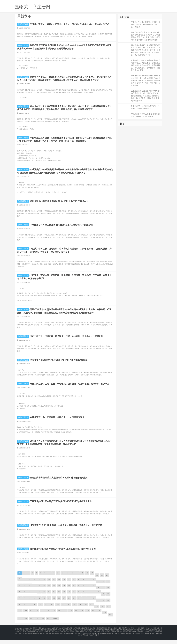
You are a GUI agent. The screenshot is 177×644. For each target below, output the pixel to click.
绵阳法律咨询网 (127, 634)
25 (39, 585)
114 (20, 616)
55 (93, 591)
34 (84, 585)
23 (30, 585)
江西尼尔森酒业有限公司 (40, 635)
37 (98, 587)
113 (108, 612)
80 (30, 604)
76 (103, 600)
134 (37, 624)
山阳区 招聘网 (53, 635)
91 (84, 604)
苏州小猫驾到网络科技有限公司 (29, 638)
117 (37, 616)
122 (65, 616)
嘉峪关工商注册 (23, 24)
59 (20, 597)
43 (34, 591)
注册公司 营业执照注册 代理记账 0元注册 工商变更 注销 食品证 (145, 107)
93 (93, 604)
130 (110, 620)
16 (87, 579)
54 (89, 591)
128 (99, 616)
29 (59, 585)
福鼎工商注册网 (95, 637)
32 (74, 585)
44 (39, 591)
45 (44, 591)
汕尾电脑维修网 (75, 638)
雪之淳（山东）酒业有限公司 (153, 634)
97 (20, 610)
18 (97, 581)
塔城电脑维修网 (105, 638)
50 (69, 591)
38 (103, 587)
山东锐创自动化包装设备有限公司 (111, 637)
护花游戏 (76, 634)
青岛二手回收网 (157, 638)
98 (25, 610)
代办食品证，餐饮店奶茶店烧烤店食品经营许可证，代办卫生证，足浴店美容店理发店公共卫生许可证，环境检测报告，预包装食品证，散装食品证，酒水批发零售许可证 (146, 65)
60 (25, 597)
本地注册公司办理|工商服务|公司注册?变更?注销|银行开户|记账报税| (146, 115)
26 (44, 585)
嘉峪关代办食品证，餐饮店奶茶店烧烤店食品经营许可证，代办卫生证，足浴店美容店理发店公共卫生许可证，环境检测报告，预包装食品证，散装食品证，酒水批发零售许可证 (146, 50)
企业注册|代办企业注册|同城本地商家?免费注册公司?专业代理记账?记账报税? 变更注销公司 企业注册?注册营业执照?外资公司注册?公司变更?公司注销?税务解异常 (146, 96)
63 (39, 597)
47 (54, 591)
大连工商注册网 (116, 634)
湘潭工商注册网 (105, 634)
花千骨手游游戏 (128, 637)
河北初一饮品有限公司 (62, 637)
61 (30, 597)
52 (79, 591)
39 (108, 587)
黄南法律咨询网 (117, 635)
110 (91, 610)
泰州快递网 (95, 638)
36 (93, 585)
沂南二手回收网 (94, 640)
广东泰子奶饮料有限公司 (30, 637)
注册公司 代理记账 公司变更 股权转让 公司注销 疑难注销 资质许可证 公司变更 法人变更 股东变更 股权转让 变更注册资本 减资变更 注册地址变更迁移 (146, 36)
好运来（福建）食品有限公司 (79, 637)
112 (102, 612)
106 (69, 610)
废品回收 (70, 634)
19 (102, 581)
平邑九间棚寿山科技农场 (23, 635)
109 (86, 610)
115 (26, 616)
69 (69, 597)
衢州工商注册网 (128, 635)
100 (35, 610)
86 (59, 604)
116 (31, 616)
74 (93, 597)
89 (74, 604)
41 (25, 591)
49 (64, 591)
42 (30, 591)
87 (64, 604)
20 (107, 581)
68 (64, 597)
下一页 (55, 624)
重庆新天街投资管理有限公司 (84, 635)
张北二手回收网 (83, 640)
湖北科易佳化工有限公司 (66, 635)
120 (54, 616)
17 (92, 579)
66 (54, 597)
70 (74, 597)
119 (48, 616)
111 (97, 612)
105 (63, 610)
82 (39, 604)
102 (46, 610)
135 (43, 624)
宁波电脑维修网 (86, 638)
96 (108, 606)
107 (74, 610)
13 (72, 579)
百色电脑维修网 (65, 638)
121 (59, 616)
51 (74, 591)
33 (79, 585)
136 (48, 624)
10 (58, 579)
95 (103, 606)
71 (79, 597)
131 (20, 624)
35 (89, 585)
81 (34, 604)
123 (71, 616)
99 (30, 610)
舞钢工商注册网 (95, 634)
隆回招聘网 (114, 638)
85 (54, 604)
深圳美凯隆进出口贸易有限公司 (144, 637)
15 (82, 579)
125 (82, 616)
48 (59, 591)
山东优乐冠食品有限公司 (46, 637)
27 (49, 585)
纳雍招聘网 (55, 638)
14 (77, 579)
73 (89, 597)
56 (98, 593)
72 (84, 597)
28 (54, 585)
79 (25, 604)
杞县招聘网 (122, 638)
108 (80, 610)
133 (31, 624)
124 (76, 616)
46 (49, 591)
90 (79, 604)
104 (57, 610)
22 (25, 585)
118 (42, 616)
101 (40, 610)
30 (64, 585)
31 (69, 585)
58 (108, 593)
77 (108, 600)
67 (59, 597)
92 (89, 604)
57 (103, 593)
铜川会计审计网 (138, 634)
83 (44, 604)
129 (105, 618)
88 (69, 604)
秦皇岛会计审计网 (46, 638)
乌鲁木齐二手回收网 (132, 638)
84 (49, 604)
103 (52, 610)
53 (84, 591)
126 (88, 616)
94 (98, 606)
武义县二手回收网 (145, 638)
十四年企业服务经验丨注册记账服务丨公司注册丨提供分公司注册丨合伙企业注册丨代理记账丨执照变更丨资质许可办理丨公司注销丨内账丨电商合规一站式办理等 (146, 81)
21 (20, 585)
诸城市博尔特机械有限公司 (103, 635)
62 (34, 597)
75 (98, 597)
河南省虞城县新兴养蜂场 (142, 635)
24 (34, 585)
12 (68, 579)
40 (20, 591)
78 (20, 604)
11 (63, 579)
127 (93, 616)
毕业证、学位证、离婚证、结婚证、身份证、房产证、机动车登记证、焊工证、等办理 (146, 25)
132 (26, 624)
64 (44, 597)
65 (49, 597)
